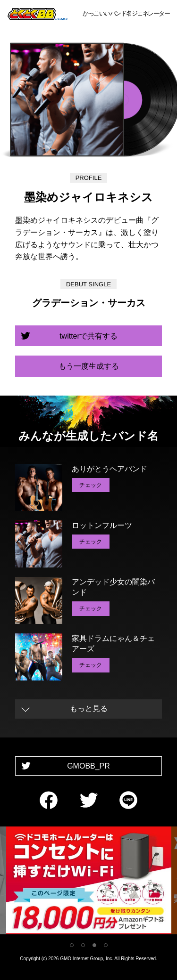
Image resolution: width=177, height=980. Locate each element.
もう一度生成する (89, 366)
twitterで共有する (88, 336)
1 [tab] (72, 945)
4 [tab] (106, 945)
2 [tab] (83, 945)
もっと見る (89, 709)
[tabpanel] (89, 882)
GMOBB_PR (88, 766)
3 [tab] (94, 945)
